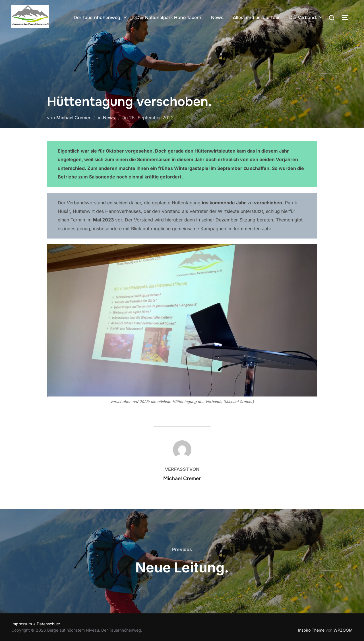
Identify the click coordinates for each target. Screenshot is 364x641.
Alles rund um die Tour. (257, 18)
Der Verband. (306, 18)
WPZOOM (343, 630)
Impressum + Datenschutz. (36, 624)
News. (218, 18)
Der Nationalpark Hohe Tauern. (169, 18)
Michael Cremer (73, 118)
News (109, 118)
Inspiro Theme (311, 630)
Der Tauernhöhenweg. (101, 18)
